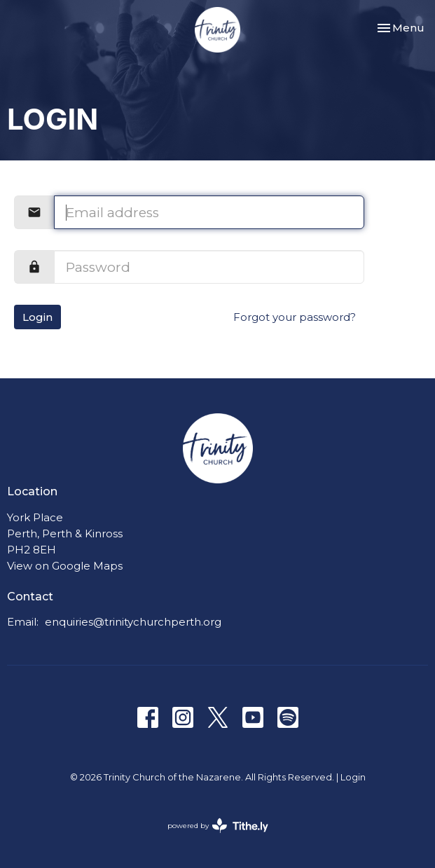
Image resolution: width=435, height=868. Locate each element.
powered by (218, 826)
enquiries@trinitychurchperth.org (133, 622)
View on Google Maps (65, 566)
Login (37, 317)
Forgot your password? (295, 317)
